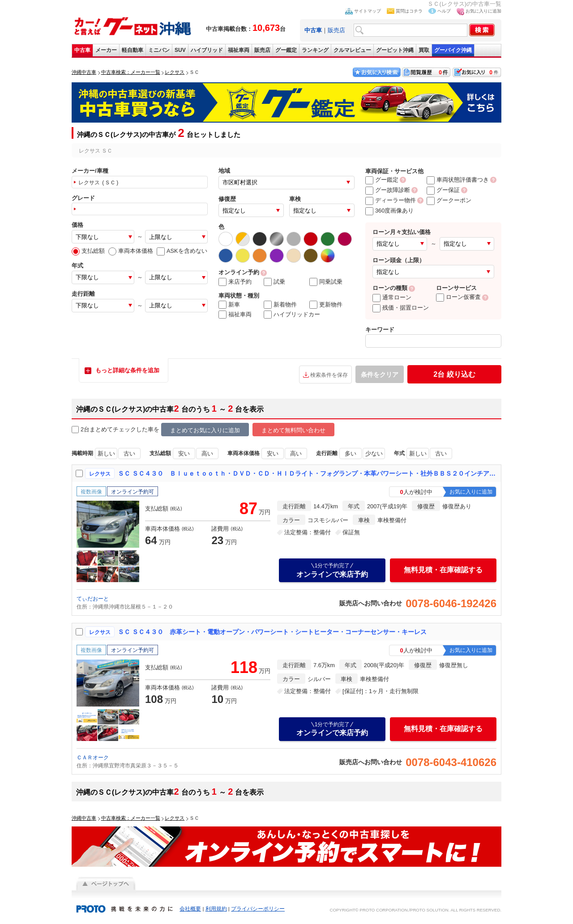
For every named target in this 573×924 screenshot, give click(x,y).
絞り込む (454, 374)
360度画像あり (389, 211)
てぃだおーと (93, 599)
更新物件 (326, 305)
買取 (424, 50)
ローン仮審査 (458, 297)
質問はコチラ (409, 11)
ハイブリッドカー (292, 315)
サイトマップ (368, 11)
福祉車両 (239, 50)
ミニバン (159, 50)
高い (207, 453)
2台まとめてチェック (104, 430)
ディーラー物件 (391, 200)
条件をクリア (380, 375)
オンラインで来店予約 (332, 570)
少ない (374, 453)
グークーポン (449, 200)
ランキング (315, 50)
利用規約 (216, 909)
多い (351, 453)
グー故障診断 (388, 190)
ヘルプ (444, 11)
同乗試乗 (326, 282)
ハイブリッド (207, 50)
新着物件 (280, 305)
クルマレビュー (352, 50)
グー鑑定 (286, 50)
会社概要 (190, 909)
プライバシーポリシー (258, 909)
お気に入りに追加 (483, 11)
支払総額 (88, 251)
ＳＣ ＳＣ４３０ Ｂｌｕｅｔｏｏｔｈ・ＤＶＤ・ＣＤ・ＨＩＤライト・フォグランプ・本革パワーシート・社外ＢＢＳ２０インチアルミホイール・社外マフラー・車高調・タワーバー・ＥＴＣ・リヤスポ (308, 473)
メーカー (106, 50)
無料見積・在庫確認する (443, 570)
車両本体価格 (131, 251)
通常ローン (392, 297)
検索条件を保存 (329, 375)
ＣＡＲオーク (93, 758)
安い (184, 453)
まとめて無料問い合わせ (293, 430)
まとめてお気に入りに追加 (205, 430)
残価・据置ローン (401, 308)
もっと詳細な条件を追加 (127, 370)
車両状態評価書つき (458, 180)
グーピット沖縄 (395, 50)
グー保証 (443, 190)
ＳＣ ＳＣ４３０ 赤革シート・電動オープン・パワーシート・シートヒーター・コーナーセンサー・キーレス (272, 632)
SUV (180, 50)
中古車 (82, 50)
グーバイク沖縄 (453, 50)
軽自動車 (133, 50)
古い (129, 453)
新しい (106, 453)
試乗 (274, 282)
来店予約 (235, 282)
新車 (229, 305)
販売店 (336, 30)
